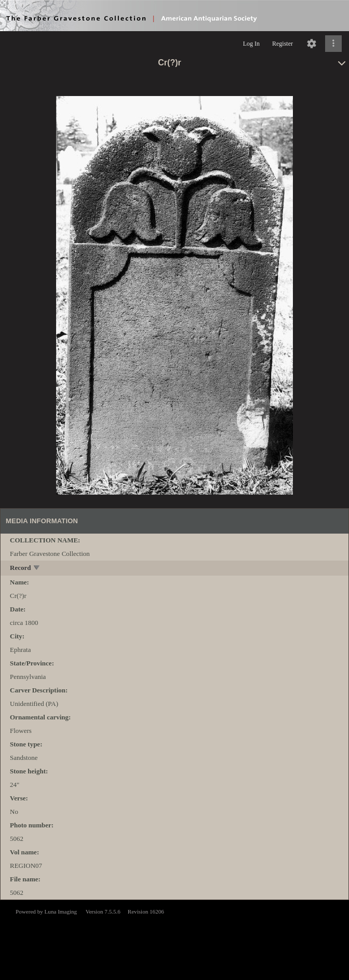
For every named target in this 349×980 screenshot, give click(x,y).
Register (283, 44)
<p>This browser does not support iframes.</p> (174, 939)
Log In (251, 44)
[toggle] (37, 569)
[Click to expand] (333, 44)
